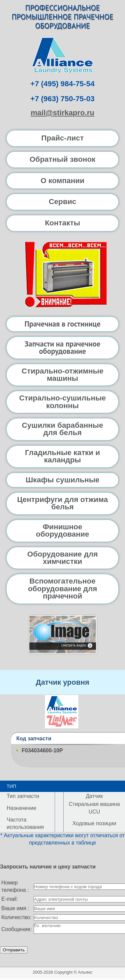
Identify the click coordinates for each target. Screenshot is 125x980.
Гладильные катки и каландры (62, 456)
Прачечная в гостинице (62, 324)
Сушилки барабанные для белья (63, 429)
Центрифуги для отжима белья (62, 503)
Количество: (16, 917)
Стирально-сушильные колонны (62, 402)
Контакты (63, 223)
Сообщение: (17, 930)
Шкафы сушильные (63, 480)
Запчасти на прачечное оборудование (62, 347)
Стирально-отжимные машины (62, 375)
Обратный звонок (63, 159)
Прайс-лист (62, 138)
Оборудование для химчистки (62, 558)
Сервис (62, 202)
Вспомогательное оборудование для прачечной (63, 589)
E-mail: (10, 899)
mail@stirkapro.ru (62, 113)
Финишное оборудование (62, 530)
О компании (63, 181)
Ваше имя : (15, 908)
